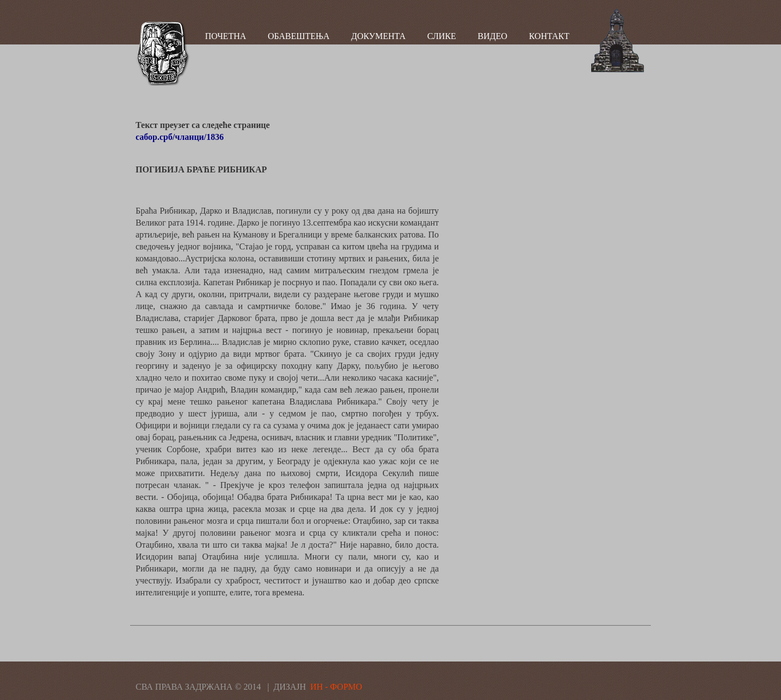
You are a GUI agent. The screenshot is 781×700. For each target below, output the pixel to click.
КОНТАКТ (549, 36)
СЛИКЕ (442, 36)
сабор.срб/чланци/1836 (180, 137)
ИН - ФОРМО (336, 687)
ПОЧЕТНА (226, 36)
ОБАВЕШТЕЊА (299, 36)
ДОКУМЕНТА (379, 36)
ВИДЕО (492, 36)
